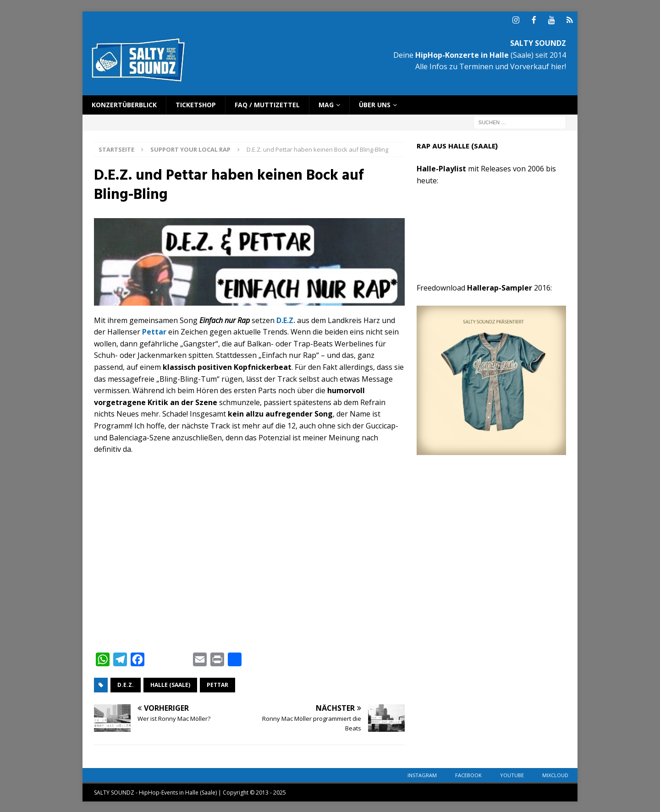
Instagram (422, 774)
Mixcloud (555, 774)
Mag (326, 104)
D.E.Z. (126, 684)
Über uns (375, 104)
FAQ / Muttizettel (267, 104)
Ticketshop (196, 104)
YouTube (512, 774)
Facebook (468, 774)
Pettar (217, 684)
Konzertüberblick (124, 104)
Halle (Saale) (170, 684)
